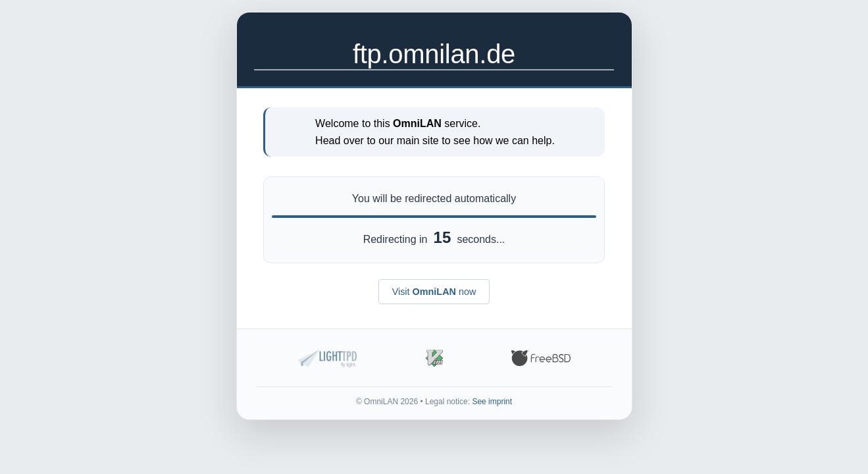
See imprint (492, 402)
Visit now (434, 292)
